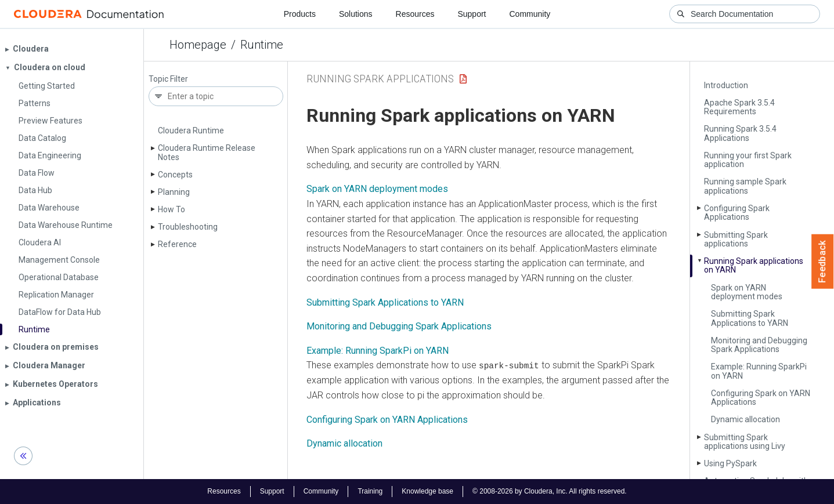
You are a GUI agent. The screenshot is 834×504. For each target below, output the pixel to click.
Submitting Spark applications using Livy (745, 442)
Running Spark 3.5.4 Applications (740, 133)
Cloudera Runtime (191, 130)
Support (472, 14)
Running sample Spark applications (745, 186)
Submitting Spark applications (736, 239)
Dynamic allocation (745, 419)
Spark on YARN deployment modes (747, 292)
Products (300, 14)
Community (530, 14)
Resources (415, 14)
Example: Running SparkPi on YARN (378, 351)
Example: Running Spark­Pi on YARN (759, 371)
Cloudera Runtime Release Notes (207, 152)
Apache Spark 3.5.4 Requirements (739, 107)
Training (370, 491)
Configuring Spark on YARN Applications (761, 398)
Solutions (356, 14)
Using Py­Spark (730, 463)
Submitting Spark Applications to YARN (750, 318)
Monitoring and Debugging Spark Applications (759, 345)
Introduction (726, 85)
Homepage (198, 45)
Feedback (823, 262)
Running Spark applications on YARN (754, 265)
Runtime (262, 45)
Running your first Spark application (748, 160)
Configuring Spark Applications (737, 213)
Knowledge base (427, 491)
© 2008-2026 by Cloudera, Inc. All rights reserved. (550, 491)
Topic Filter (168, 79)
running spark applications (380, 79)
